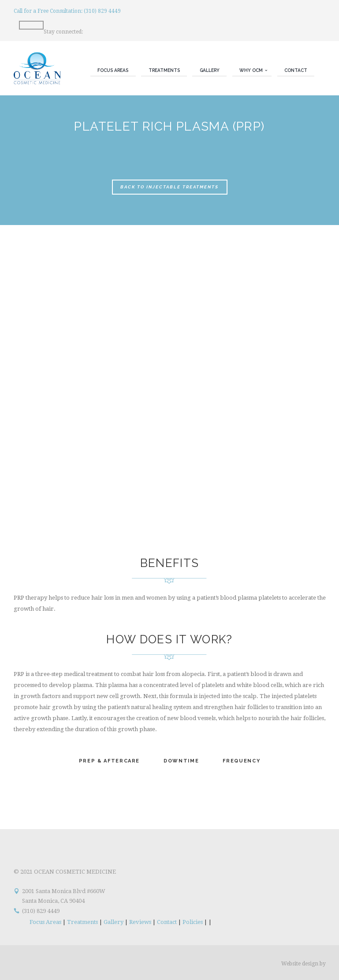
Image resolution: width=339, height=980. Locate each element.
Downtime (181, 761)
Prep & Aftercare (109, 761)
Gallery (114, 922)
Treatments (82, 922)
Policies (193, 922)
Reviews (140, 922)
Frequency (241, 761)
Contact (167, 922)
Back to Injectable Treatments (169, 187)
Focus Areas (45, 922)
